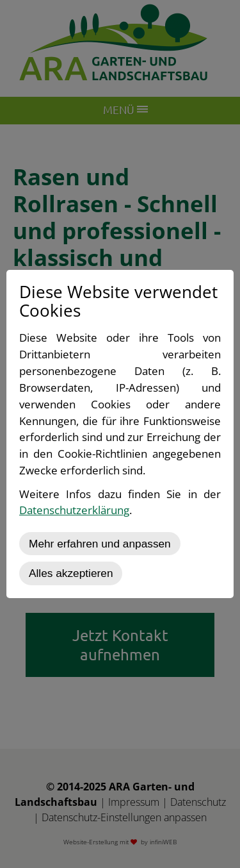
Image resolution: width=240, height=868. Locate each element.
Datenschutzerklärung (74, 510)
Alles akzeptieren (71, 573)
